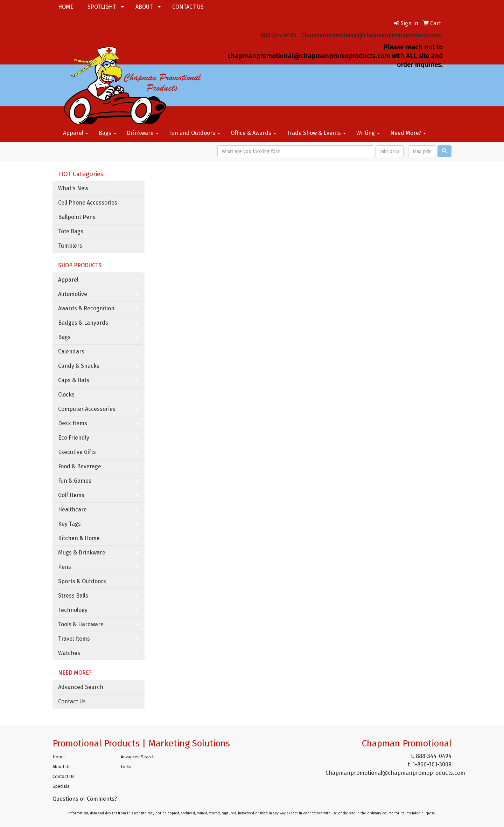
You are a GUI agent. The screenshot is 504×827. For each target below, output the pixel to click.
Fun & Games (75, 481)
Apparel (76, 133)
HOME (66, 7)
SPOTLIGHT (102, 7)
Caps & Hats (74, 380)
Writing (368, 133)
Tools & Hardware (81, 624)
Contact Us (72, 701)
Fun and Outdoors (195, 133)
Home (59, 757)
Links (126, 767)
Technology (73, 610)
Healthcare (72, 509)
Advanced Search (81, 687)
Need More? (408, 133)
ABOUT (144, 7)
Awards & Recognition (86, 308)
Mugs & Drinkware (82, 553)
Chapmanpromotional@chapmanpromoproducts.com (371, 35)
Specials (61, 786)
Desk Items (73, 423)
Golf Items (71, 495)
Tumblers (70, 246)
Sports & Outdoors (82, 581)
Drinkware (143, 133)
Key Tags (69, 524)
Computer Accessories (87, 409)
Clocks (66, 395)
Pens (65, 567)
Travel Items (74, 639)
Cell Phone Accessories (88, 203)
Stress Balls (73, 596)
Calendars (71, 352)
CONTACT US (188, 7)
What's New (73, 188)
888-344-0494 (279, 35)
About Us (62, 767)
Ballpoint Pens (77, 217)
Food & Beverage (80, 466)
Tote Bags (71, 231)
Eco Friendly (74, 438)
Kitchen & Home (79, 538)
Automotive (73, 294)
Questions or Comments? (85, 799)
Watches (69, 653)
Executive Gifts (77, 452)
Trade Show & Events (316, 133)
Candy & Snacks (79, 366)
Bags (107, 133)
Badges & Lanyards (83, 323)
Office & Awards (253, 133)
